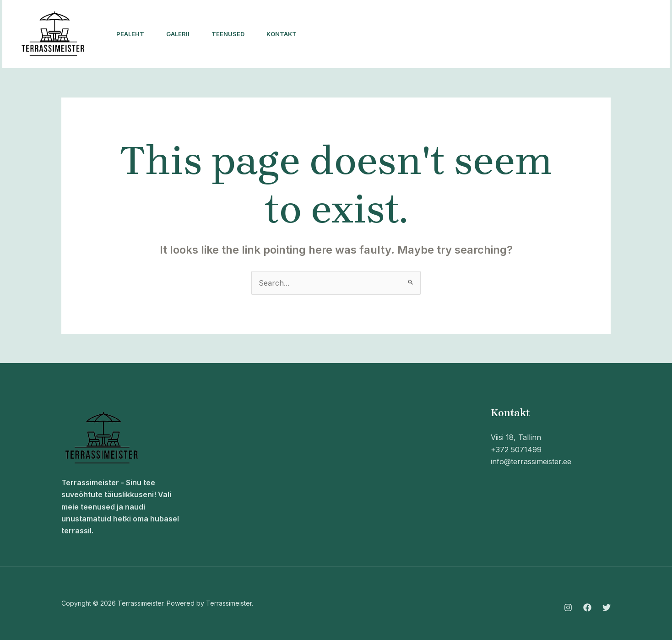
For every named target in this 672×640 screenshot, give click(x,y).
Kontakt (282, 34)
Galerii (178, 34)
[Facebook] (587, 607)
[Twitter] (607, 607)
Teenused (228, 34)
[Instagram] (568, 607)
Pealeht (130, 34)
